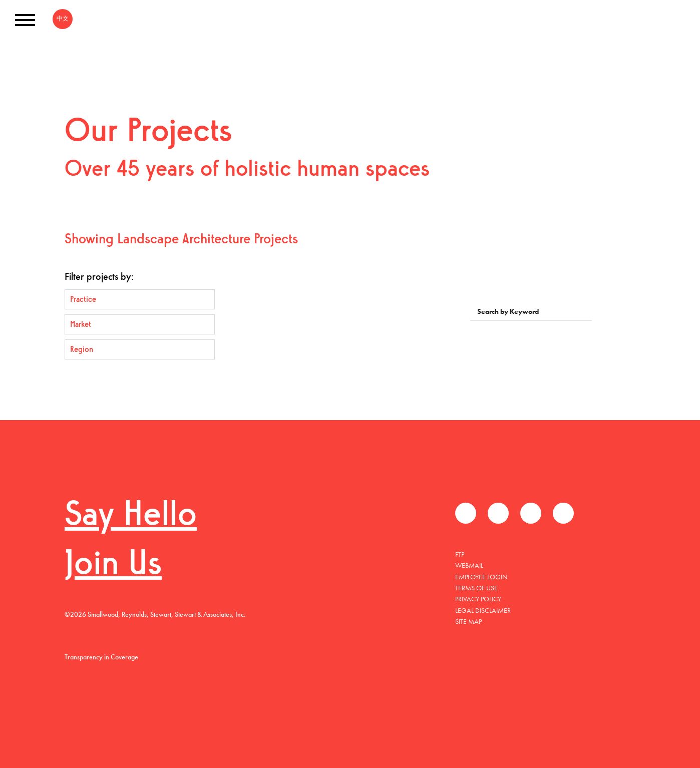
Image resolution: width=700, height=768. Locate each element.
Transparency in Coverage (101, 657)
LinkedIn (531, 513)
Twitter (498, 513)
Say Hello (131, 516)
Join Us (113, 565)
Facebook (466, 513)
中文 (63, 19)
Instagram (563, 513)
